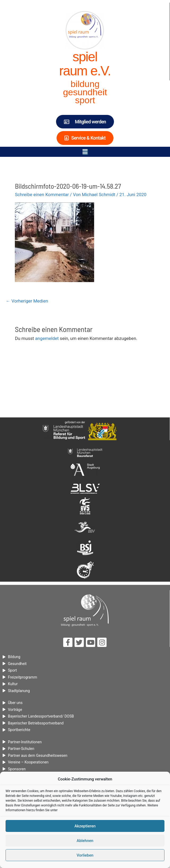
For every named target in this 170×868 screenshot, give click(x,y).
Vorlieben (85, 858)
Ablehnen (85, 843)
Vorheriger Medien (27, 301)
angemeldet (47, 338)
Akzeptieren (85, 828)
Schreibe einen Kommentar (42, 195)
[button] (85, 152)
